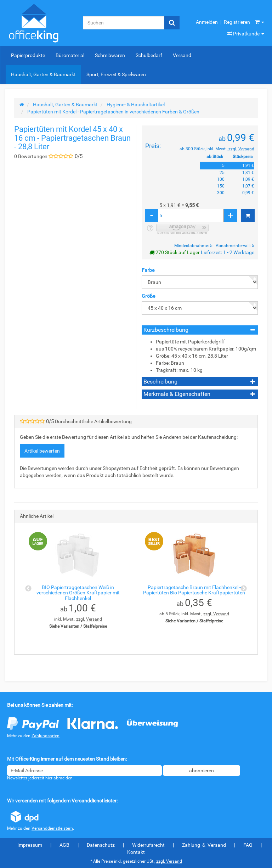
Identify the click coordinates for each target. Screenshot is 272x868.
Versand (182, 55)
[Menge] (191, 215)
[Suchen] (124, 23)
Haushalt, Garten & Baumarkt (43, 74)
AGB (64, 845)
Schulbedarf (149, 55)
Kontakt (136, 852)
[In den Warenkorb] (248, 215)
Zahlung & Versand (204, 845)
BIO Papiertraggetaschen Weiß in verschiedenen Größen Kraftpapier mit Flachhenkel (78, 593)
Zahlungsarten (46, 736)
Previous (28, 589)
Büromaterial (70, 55)
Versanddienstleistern (52, 828)
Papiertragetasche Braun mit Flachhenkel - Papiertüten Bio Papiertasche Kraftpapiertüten (194, 590)
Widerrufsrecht (148, 845)
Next (244, 589)
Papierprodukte (28, 55)
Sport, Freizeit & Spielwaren (116, 74)
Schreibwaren (110, 55)
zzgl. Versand (241, 149)
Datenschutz (101, 845)
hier (49, 778)
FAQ (248, 845)
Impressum (30, 845)
